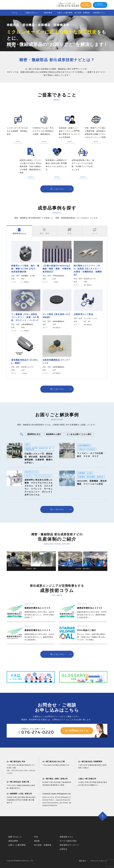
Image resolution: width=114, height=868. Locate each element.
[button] (8, 47)
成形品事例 (48, 13)
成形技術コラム (99, 13)
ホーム (15, 13)
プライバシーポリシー (99, 866)
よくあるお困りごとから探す (79, 434)
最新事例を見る (34, 434)
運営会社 (82, 866)
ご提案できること (31, 13)
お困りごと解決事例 (65, 13)
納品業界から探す (54, 434)
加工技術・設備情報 (82, 13)
